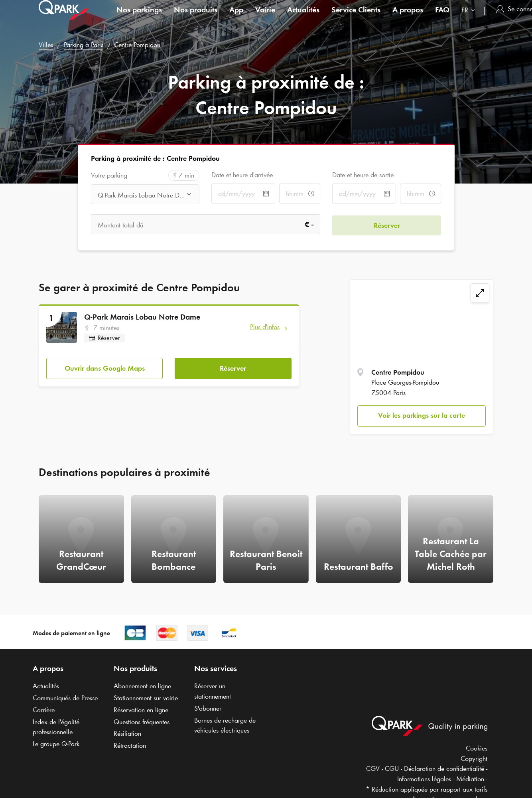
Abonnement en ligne (142, 686)
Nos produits (196, 18)
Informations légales (424, 779)
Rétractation (130, 745)
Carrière (44, 710)
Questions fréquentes (142, 722)
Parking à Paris (84, 45)
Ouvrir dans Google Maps (105, 367)
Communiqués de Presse (65, 698)
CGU (392, 768)
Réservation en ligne (141, 710)
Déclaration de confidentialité (444, 768)
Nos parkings (139, 18)
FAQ (442, 18)
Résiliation (127, 733)
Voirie (265, 18)
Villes (46, 45)
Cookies (477, 748)
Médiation (470, 779)
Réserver (233, 367)
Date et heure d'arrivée (242, 175)
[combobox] (470, 19)
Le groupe (56, 744)
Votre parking (109, 175)
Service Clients (356, 18)
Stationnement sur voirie (146, 698)
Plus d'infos (265, 327)
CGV (373, 768)
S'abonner (208, 708)
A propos (408, 18)
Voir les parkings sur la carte (422, 415)
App (236, 18)
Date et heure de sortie (363, 175)
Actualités (303, 18)
